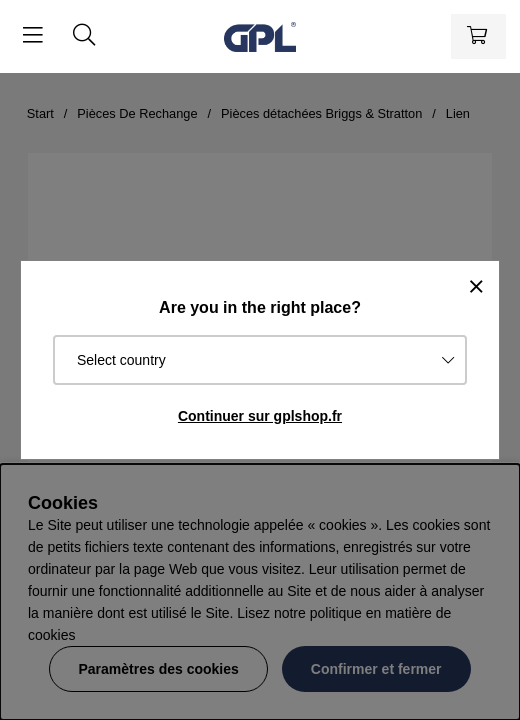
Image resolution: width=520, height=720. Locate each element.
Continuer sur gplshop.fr (260, 416)
